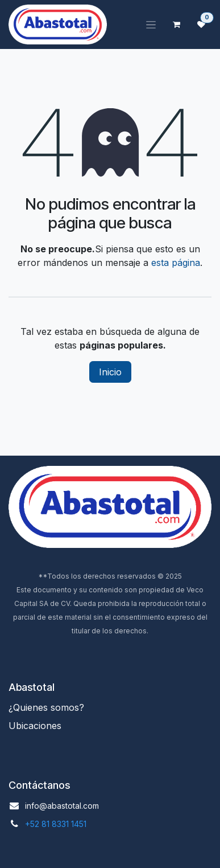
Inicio (110, 372)
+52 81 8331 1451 (56, 824)
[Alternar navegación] (151, 25)
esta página (176, 263)
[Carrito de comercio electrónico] (176, 24)
